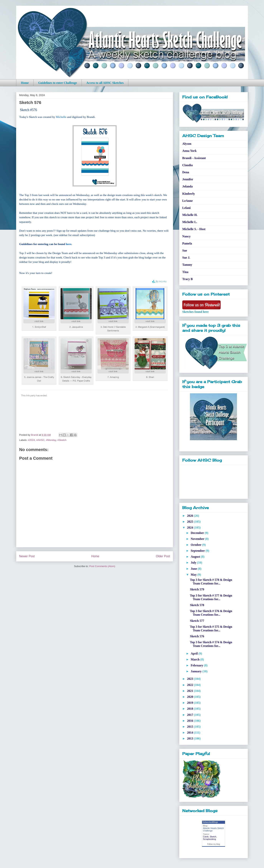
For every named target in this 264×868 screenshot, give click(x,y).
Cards (206, 837)
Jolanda (187, 186)
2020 (191, 697)
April (195, 653)
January (197, 671)
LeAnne (187, 201)
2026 (191, 516)
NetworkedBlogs (210, 822)
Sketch (213, 837)
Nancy (186, 236)
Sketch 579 (197, 589)
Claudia (187, 165)
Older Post (163, 556)
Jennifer (188, 179)
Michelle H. (190, 215)
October (196, 545)
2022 (191, 685)
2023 (191, 679)
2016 (191, 721)
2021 (191, 691)
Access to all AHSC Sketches (105, 83)
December (198, 533)
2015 (191, 727)
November (198, 539)
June (194, 569)
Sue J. (186, 258)
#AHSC (40, 440)
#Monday (51, 440)
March (196, 659)
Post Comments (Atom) (102, 566)
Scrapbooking (209, 839)
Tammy (187, 265)
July (194, 563)
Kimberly (189, 194)
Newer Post (27, 556)
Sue (185, 251)
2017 (191, 715)
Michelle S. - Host (194, 229)
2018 (191, 709)
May (194, 575)
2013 (191, 738)
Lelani (186, 208)
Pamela (187, 243)
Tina (185, 272)
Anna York (189, 151)
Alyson (187, 144)
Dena (186, 172)
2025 (191, 522)
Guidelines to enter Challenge (58, 83)
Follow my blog (214, 844)
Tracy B (187, 279)
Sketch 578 (197, 605)
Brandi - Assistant (194, 158)
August (196, 557)
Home (25, 83)
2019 (191, 703)
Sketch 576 (197, 636)
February (197, 665)
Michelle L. (190, 222)
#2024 (31, 440)
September (198, 551)
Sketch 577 (197, 621)
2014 (191, 733)
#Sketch (62, 440)
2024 (191, 528)
